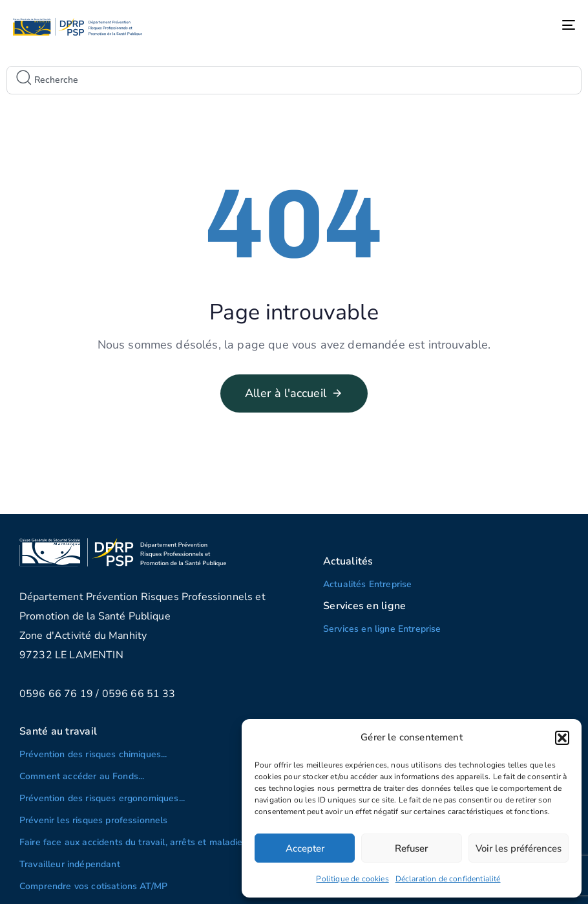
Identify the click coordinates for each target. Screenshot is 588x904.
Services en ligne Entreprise (382, 629)
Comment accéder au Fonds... (82, 776)
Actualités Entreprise (367, 584)
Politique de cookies (352, 879)
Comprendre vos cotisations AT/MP (93, 886)
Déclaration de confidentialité (448, 879)
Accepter (305, 848)
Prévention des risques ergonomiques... (102, 798)
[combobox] (294, 80)
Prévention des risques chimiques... (93, 754)
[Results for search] (294, 99)
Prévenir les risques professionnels (94, 820)
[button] (562, 738)
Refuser (411, 848)
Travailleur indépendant (70, 864)
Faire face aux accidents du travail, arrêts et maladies (133, 842)
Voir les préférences (519, 848)
